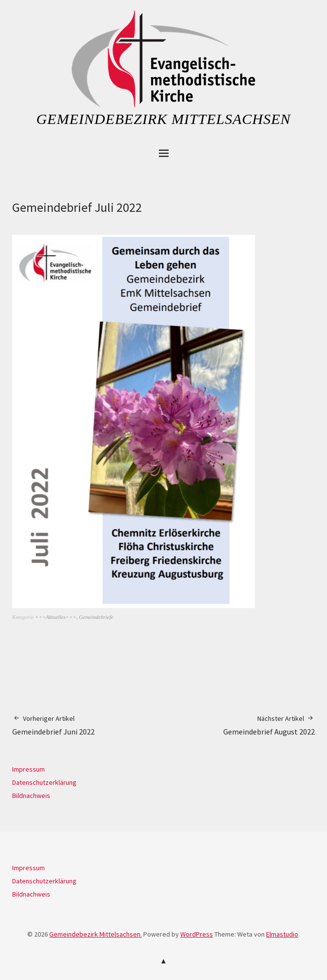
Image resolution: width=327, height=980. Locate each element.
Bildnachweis (31, 796)
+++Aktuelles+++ (56, 617)
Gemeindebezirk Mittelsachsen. (96, 934)
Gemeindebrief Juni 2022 (53, 725)
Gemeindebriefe (96, 617)
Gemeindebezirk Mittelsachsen (163, 119)
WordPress (197, 934)
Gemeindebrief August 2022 (269, 725)
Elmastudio (282, 934)
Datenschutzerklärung (44, 782)
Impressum (29, 769)
